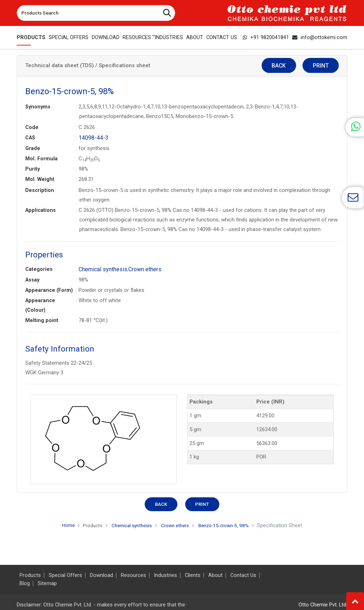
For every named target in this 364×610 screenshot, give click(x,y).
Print (325, 66)
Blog (25, 584)
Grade (33, 148)
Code (32, 127)
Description (40, 190)
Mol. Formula (41, 158)
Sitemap (47, 584)
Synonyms (38, 107)
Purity (33, 168)
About (195, 37)
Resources (133, 575)
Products (30, 37)
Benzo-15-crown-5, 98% (230, 525)
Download (104, 37)
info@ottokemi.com (322, 37)
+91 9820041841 (271, 37)
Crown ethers (141, 269)
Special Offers (67, 37)
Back (293, 66)
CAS (30, 138)
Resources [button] (136, 37)
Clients (193, 575)
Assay (32, 279)
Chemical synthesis (101, 269)
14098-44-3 (92, 138)
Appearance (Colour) (40, 304)
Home (59, 524)
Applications (41, 210)
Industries (168, 37)
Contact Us (223, 37)
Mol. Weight (40, 179)
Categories (39, 269)
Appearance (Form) (49, 289)
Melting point (42, 320)
